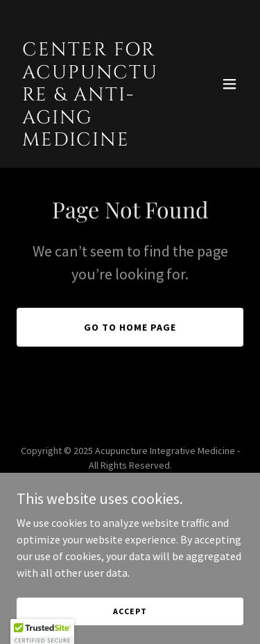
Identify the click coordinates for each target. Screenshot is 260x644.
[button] (229, 84)
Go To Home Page (130, 327)
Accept (130, 611)
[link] (96, 141)
